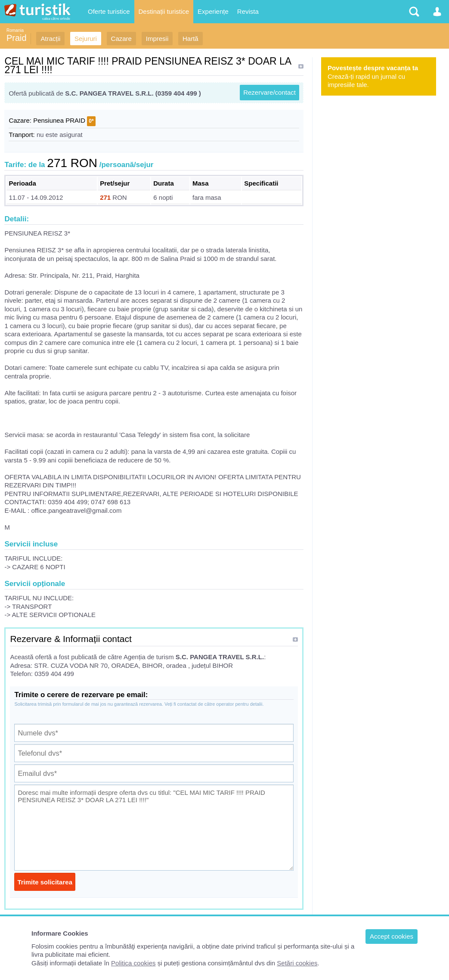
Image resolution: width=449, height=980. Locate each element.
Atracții (50, 39)
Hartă (190, 39)
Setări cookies (297, 963)
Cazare (121, 39)
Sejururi (86, 39)
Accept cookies (392, 936)
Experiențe (213, 11)
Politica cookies (133, 963)
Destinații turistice (164, 11)
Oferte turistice (109, 11)
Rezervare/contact (269, 92)
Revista (248, 11)
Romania (15, 30)
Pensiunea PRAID (59, 120)
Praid (17, 38)
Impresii (157, 39)
